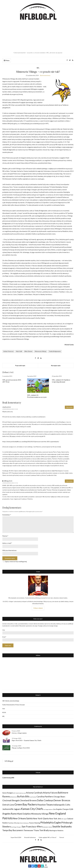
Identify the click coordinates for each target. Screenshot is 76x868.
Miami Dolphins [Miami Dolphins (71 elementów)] (24, 814)
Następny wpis (56, 366)
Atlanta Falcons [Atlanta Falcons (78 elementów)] (50, 793)
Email (4, 637)
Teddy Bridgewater (55, 351)
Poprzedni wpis (20, 366)
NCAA (4, 712)
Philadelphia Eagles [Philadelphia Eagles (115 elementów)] (51, 822)
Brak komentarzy (45, 75)
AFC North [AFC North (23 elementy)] (16, 793)
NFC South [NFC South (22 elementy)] (64, 819)
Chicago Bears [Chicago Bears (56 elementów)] (59, 797)
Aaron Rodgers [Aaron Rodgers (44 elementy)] (8, 793)
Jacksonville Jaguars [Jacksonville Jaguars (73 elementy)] (12, 809)
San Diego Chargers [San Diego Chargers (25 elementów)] (16, 827)
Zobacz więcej (38, 608)
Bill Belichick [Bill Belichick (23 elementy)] (13, 797)
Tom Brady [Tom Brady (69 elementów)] (44, 830)
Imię (4, 630)
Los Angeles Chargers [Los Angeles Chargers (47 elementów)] (61, 809)
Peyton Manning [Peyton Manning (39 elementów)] (35, 823)
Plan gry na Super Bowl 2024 (21, 748)
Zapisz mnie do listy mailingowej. (15, 561)
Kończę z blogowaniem (19, 733)
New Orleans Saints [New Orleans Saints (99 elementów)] (23, 818)
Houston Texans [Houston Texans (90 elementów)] (45, 805)
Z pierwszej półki (8, 778)
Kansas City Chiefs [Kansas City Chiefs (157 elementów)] (32, 809)
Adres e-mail (7, 543)
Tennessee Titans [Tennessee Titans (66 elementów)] (31, 830)
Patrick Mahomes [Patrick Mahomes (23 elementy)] (24, 823)
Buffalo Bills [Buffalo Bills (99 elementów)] (23, 796)
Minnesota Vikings (41, 351)
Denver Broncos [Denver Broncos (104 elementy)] (62, 800)
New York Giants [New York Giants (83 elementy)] (41, 818)
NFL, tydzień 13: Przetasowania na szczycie (37, 396)
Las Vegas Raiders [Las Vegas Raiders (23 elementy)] (48, 809)
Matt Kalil (19, 351)
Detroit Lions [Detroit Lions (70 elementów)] (8, 805)
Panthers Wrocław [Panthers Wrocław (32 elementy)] (14, 823)
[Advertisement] (38, 36)
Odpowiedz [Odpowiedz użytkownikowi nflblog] (69, 481)
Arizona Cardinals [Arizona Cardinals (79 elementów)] (34, 793)
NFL (38, 68)
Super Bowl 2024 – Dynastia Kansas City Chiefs (26, 740)
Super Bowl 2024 (16, 837)
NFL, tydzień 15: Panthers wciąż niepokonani (61, 381)
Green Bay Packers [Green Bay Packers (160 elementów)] (26, 804)
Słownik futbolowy (30, 837)
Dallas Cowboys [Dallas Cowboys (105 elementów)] (45, 800)
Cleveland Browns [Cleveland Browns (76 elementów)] (28, 800)
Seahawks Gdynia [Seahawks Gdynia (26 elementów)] (47, 827)
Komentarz (7, 515)
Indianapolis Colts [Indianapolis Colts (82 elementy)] (62, 805)
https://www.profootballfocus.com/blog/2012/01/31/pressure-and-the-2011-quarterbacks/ (31, 442)
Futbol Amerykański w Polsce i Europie (14, 705)
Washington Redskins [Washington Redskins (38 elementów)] (56, 830)
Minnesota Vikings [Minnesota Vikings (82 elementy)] (40, 814)
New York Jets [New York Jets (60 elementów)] (55, 819)
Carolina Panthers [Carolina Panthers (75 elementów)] (45, 796)
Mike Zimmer (28, 351)
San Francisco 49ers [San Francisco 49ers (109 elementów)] (32, 826)
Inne (4, 709)
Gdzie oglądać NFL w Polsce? (48, 837)
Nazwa (5, 536)
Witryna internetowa (9, 550)
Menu (7, 60)
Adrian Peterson (8, 351)
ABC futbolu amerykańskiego (11, 701)
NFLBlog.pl (9, 761)
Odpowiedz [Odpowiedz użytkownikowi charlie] (69, 407)
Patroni (62, 837)
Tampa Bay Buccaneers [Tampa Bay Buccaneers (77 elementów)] (13, 830)
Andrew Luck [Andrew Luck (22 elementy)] (22, 793)
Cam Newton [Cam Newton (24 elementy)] (33, 797)
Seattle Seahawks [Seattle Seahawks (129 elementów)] (62, 826)
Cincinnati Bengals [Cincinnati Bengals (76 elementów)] (11, 800)
